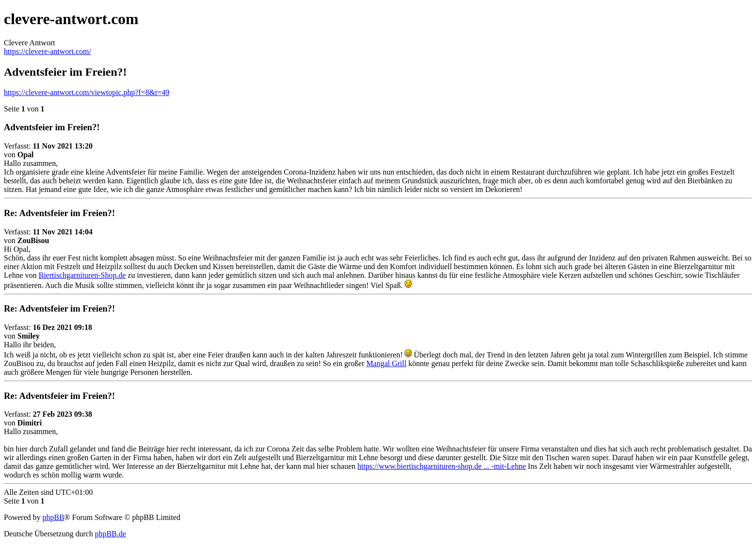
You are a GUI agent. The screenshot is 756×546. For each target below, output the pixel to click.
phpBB (53, 517)
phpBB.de (110, 534)
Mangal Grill (386, 363)
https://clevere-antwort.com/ (47, 51)
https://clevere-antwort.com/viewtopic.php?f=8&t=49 (87, 92)
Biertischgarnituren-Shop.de (82, 275)
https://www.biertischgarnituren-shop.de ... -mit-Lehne (442, 466)
